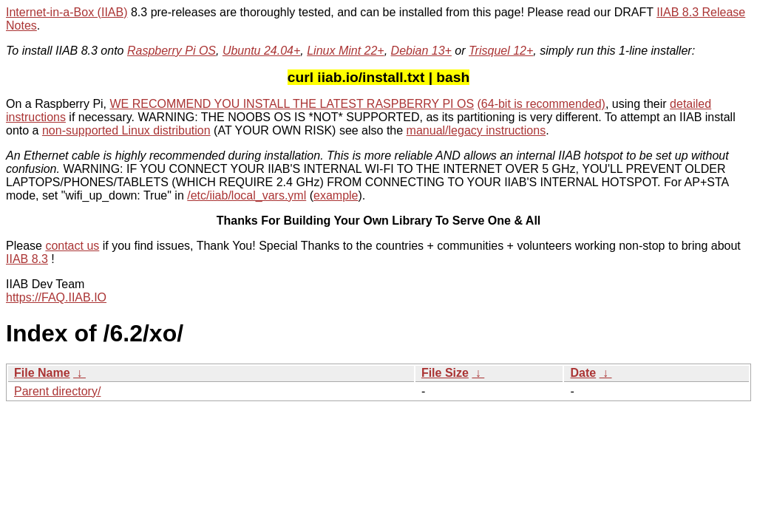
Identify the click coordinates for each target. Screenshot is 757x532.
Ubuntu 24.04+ (261, 51)
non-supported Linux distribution (126, 130)
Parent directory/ (57, 391)
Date (583, 373)
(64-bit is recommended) (542, 104)
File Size (445, 373)
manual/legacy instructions (476, 130)
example (336, 195)
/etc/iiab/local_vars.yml (247, 195)
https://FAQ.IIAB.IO (56, 297)
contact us (72, 246)
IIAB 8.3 (27, 259)
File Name (42, 373)
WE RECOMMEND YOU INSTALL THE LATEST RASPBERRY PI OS (292, 104)
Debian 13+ (421, 51)
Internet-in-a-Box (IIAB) (67, 12)
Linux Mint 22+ (346, 51)
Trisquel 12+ (501, 51)
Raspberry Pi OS (172, 51)
